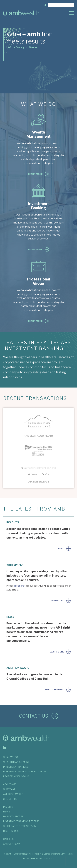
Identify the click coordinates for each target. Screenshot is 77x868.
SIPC (41, 859)
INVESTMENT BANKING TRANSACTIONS (25, 772)
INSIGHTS (8, 807)
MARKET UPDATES (13, 816)
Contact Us (34, 716)
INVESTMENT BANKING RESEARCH (22, 821)
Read (61, 549)
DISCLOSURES (11, 831)
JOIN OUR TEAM (12, 844)
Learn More (35, 174)
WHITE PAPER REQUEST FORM (20, 826)
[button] (45, 5)
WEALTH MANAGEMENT (16, 762)
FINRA (34, 859)
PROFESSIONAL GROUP (16, 776)
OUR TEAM (9, 789)
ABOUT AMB (10, 784)
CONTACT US (10, 799)
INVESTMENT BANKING (16, 767)
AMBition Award (54, 690)
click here (19, 586)
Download (58, 601)
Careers (8, 839)
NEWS (7, 812)
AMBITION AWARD (13, 794)
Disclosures (49, 859)
